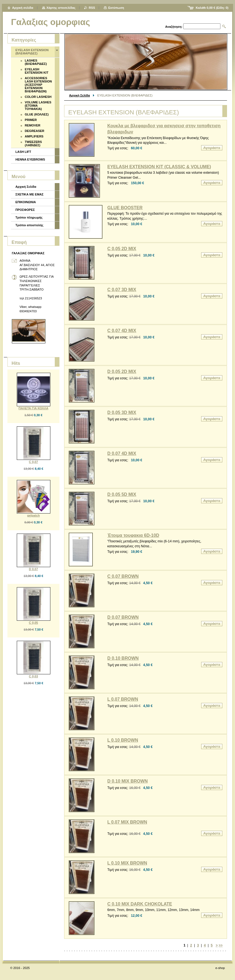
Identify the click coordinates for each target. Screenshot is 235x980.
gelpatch (33, 515)
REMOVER (33, 125)
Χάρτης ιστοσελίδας (61, 8)
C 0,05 (33, 623)
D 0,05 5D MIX (122, 494)
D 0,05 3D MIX (122, 412)
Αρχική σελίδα (23, 8)
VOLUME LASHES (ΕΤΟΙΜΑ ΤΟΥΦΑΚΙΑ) (38, 106)
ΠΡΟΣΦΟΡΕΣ (25, 210)
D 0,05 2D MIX (122, 372)
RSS (92, 8)
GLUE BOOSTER (125, 208)
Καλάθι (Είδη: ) (212, 8)
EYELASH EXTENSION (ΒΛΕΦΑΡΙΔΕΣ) (32, 52)
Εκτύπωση (116, 8)
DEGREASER (35, 131)
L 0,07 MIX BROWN (127, 822)
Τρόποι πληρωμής (29, 217)
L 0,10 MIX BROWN (127, 863)
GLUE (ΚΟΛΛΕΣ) (37, 114)
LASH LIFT (23, 152)
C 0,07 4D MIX (122, 331)
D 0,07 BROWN (123, 617)
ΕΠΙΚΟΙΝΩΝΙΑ (26, 202)
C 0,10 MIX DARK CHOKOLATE (140, 904)
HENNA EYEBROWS (30, 159)
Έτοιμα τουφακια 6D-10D (133, 535)
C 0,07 (33, 462)
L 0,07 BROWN (123, 699)
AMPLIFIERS (34, 136)
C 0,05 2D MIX (122, 249)
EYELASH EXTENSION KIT (37, 71)
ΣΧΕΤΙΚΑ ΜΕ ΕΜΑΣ (29, 194)
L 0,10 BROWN (123, 740)
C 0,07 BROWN (123, 576)
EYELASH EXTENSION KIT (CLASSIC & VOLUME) (159, 167)
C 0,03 (33, 676)
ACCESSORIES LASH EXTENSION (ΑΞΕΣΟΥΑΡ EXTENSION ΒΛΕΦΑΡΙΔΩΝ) (38, 85)
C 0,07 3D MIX (122, 290)
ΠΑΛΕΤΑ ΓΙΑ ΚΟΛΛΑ (33, 408)
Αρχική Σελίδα (80, 95)
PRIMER (31, 120)
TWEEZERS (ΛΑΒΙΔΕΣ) (33, 143)
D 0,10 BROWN (123, 658)
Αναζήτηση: (174, 27)
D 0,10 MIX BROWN (128, 781)
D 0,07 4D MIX (122, 453)
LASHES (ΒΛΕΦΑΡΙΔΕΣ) (36, 62)
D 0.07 (33, 569)
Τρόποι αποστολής (29, 225)
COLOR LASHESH (38, 97)
